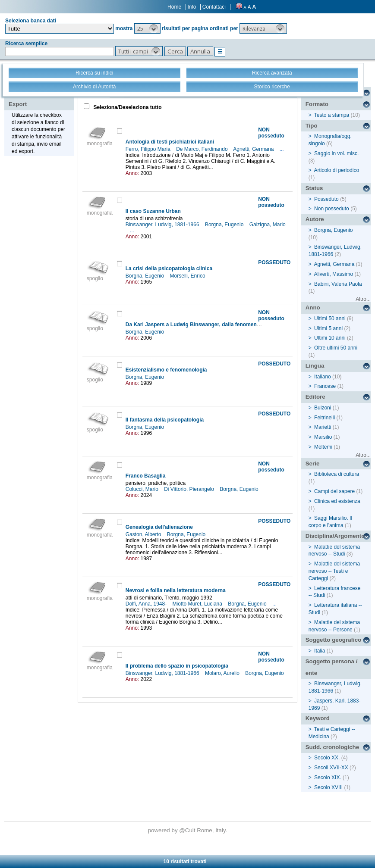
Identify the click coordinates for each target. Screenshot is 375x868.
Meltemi (323, 447)
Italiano (323, 377)
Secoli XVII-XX (331, 768)
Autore (315, 219)
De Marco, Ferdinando (203, 149)
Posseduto (326, 199)
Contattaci (214, 7)
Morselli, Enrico (188, 276)
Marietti (323, 427)
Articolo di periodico (336, 170)
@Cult (188, 830)
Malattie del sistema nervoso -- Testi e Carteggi (334, 571)
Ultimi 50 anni (330, 318)
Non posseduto (332, 209)
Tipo (312, 126)
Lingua (315, 366)
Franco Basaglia (146, 476)
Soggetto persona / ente (332, 667)
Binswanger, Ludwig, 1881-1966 (163, 225)
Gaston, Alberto (144, 534)
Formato (317, 104)
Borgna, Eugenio (225, 225)
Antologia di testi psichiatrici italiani (170, 142)
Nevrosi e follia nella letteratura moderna (176, 590)
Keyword (318, 718)
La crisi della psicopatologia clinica (169, 269)
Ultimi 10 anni (330, 338)
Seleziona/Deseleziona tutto (127, 107)
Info (192, 7)
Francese (325, 386)
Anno (313, 308)
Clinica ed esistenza (337, 501)
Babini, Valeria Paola (338, 284)
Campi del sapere (334, 491)
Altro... (363, 299)
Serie (313, 464)
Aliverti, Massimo (333, 274)
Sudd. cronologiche (332, 747)
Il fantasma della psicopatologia (165, 420)
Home (174, 7)
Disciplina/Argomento (335, 536)
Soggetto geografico (334, 640)
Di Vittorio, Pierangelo (190, 489)
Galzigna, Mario (268, 225)
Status (314, 188)
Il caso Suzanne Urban (153, 211)
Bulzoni (323, 408)
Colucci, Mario (143, 489)
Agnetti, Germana (254, 149)
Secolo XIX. (328, 777)
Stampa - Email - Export (36, 98)
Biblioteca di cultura (337, 474)
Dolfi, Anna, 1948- (147, 604)
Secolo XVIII (328, 787)
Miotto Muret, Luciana (198, 604)
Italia (320, 651)
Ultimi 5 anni (328, 328)
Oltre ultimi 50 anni (336, 348)
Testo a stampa (332, 115)
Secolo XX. (327, 758)
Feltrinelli (325, 418)
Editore (315, 397)
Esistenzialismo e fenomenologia (166, 370)
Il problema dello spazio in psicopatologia (177, 666)
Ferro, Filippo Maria (149, 149)
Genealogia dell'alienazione (159, 527)
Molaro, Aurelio (223, 673)
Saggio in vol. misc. (336, 153)
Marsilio (323, 437)
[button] (147, 28)
